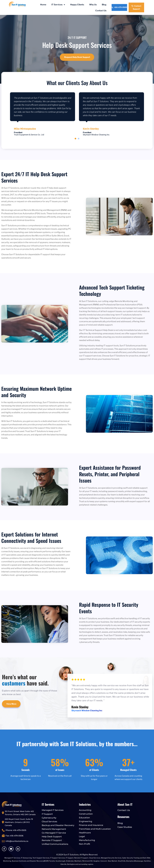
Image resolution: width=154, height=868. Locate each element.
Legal (82, 836)
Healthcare (85, 833)
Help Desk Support (52, 837)
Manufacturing (87, 840)
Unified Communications (55, 844)
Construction (86, 814)
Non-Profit (85, 844)
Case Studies (125, 827)
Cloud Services (49, 822)
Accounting (85, 810)
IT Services (58, 5)
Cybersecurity (49, 818)
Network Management (54, 829)
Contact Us (101, 11)
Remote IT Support (52, 840)
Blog (104, 5)
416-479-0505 (119, 7)
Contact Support (136, 7)
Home (43, 5)
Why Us (93, 5)
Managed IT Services (53, 810)
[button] (75, 139)
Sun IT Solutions (71, 855)
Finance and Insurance (91, 825)
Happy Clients (77, 5)
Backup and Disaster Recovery (58, 825)
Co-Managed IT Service (54, 833)
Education (84, 818)
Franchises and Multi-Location (95, 829)
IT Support (47, 814)
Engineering (86, 821)
